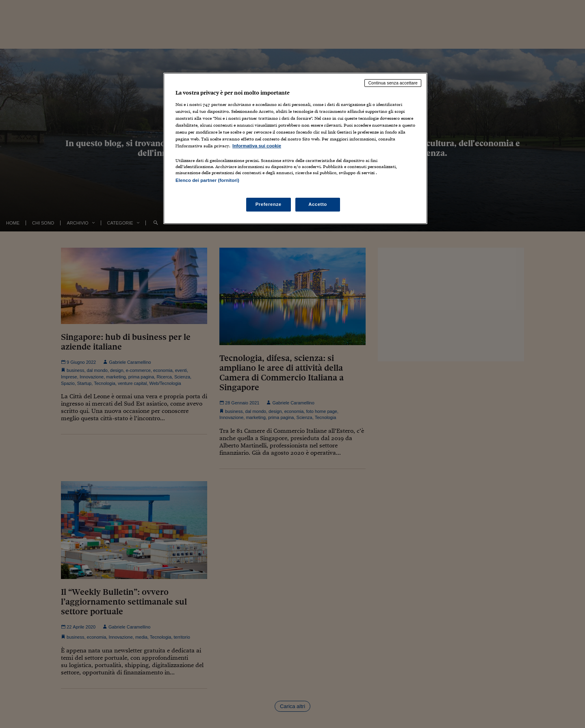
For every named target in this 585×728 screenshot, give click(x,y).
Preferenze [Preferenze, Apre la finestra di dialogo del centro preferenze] (269, 204)
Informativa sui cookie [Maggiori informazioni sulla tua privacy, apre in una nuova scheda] (257, 146)
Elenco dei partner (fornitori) (207, 180)
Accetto (318, 204)
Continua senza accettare (393, 83)
